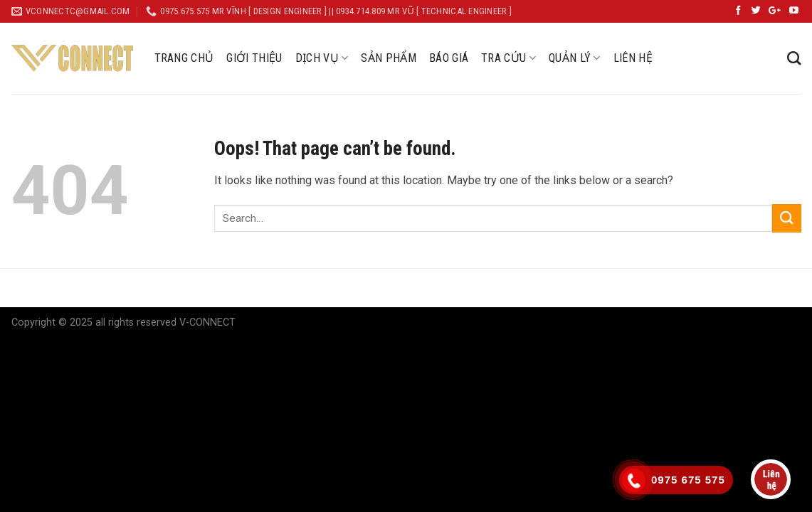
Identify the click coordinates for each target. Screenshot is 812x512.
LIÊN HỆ (633, 58)
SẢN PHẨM (389, 58)
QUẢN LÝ (575, 58)
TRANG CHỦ (184, 58)
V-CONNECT (207, 322)
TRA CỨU (508, 58)
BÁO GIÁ (449, 58)
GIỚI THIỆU (254, 58)
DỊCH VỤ (322, 58)
